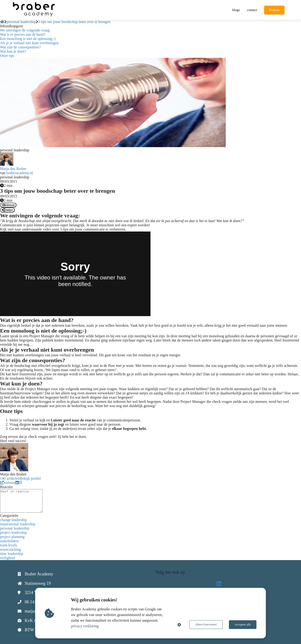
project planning (12, 537)
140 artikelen (10, 478)
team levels (8, 545)
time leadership (12, 554)
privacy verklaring (85, 626)
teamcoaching (10, 549)
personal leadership (15, 528)
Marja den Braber (13, 169)
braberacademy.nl (20, 173)
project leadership (13, 532)
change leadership (14, 520)
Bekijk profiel (30, 478)
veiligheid (8, 558)
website (8, 483)
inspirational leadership (18, 524)
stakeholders (9, 541)
